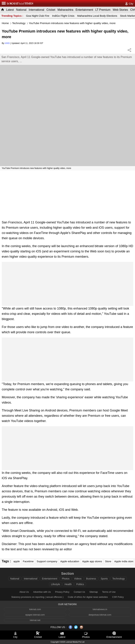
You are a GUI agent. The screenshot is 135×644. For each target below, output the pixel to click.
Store (108, 561)
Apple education (70, 561)
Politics (80, 584)
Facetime (28, 561)
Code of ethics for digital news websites (88, 597)
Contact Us (79, 592)
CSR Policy (118, 597)
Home (5, 23)
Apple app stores (92, 561)
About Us (24, 592)
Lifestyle (55, 584)
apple (17, 561)
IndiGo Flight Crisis (63, 16)
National (21, 10)
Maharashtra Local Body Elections (97, 16)
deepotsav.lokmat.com (100, 615)
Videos (78, 579)
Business (91, 579)
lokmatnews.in (100, 609)
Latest (10, 10)
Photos (66, 579)
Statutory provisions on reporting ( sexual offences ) (37, 597)
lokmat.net (35, 620)
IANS (7, 43)
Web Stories (120, 10)
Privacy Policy (62, 592)
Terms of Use (109, 592)
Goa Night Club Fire (38, 16)
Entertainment (84, 10)
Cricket (51, 10)
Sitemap (94, 592)
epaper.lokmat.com (35, 615)
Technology (19, 23)
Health (68, 584)
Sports (104, 579)
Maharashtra (65, 10)
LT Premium (103, 10)
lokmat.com (35, 609)
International (36, 10)
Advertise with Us (42, 592)
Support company (47, 561)
